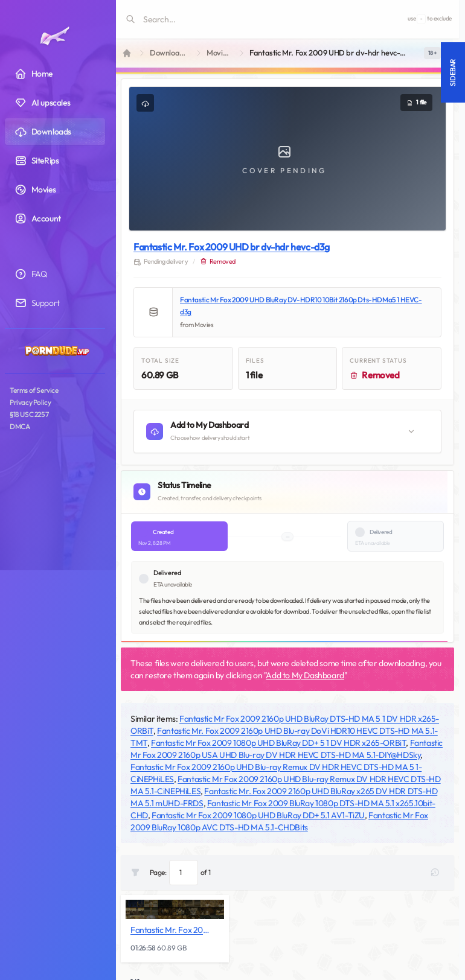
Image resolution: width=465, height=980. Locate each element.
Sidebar (453, 72)
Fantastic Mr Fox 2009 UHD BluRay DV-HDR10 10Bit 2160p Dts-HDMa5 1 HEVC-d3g (301, 306)
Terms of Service (34, 390)
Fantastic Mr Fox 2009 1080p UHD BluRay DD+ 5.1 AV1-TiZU (258, 815)
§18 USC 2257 (29, 414)
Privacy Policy (30, 402)
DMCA (20, 426)
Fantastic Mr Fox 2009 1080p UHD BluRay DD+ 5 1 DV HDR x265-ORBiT (278, 743)
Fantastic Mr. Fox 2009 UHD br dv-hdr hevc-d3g (232, 247)
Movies (218, 53)
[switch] (432, 53)
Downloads (168, 53)
